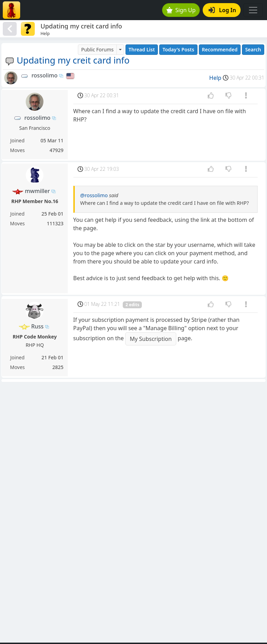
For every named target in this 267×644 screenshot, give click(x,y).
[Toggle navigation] (253, 10)
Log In (222, 10)
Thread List (142, 49)
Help (215, 78)
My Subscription (151, 339)
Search (253, 49)
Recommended (220, 49)
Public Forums (97, 49)
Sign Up (181, 10)
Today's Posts (178, 49)
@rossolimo (94, 195)
